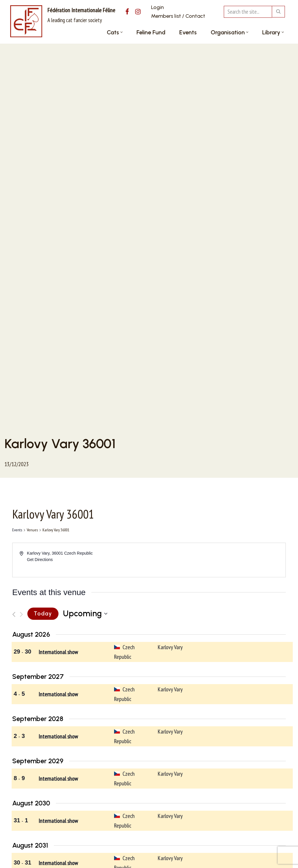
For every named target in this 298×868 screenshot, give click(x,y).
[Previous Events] (14, 614)
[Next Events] (21, 614)
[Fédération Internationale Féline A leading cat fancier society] (63, 21)
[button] (121, 32)
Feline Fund (151, 32)
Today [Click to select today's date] (43, 614)
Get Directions (40, 560)
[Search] (248, 12)
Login (157, 7)
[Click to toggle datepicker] (85, 614)
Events (188, 32)
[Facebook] (127, 12)
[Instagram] (138, 12)
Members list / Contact (178, 16)
